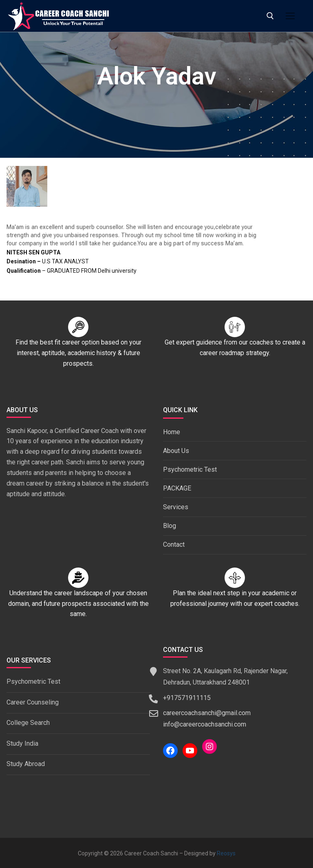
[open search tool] (270, 16)
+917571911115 (187, 698)
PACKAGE (177, 488)
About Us (176, 451)
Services (176, 507)
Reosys (226, 853)
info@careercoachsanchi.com (205, 724)
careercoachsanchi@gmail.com (207, 713)
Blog (170, 526)
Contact (174, 544)
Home (172, 432)
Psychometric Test (190, 469)
